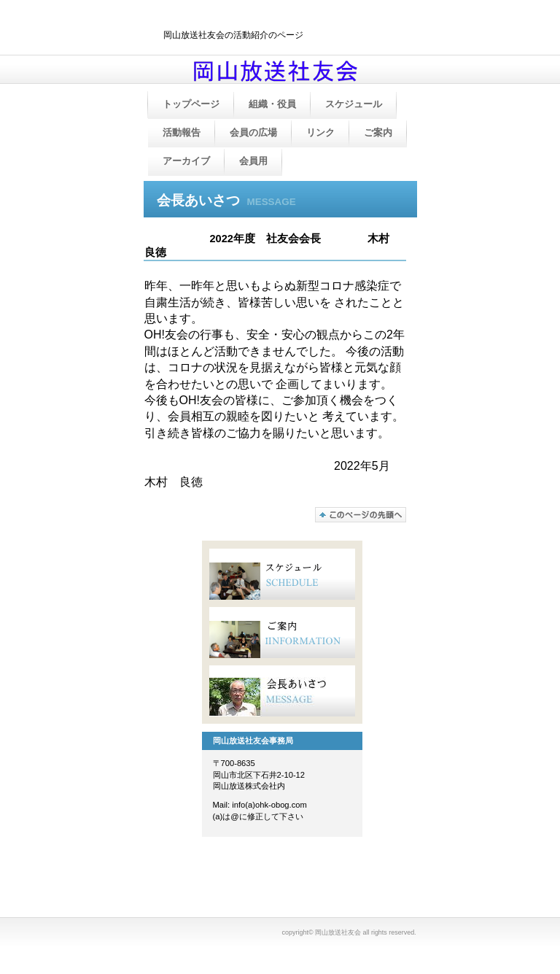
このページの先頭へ (361, 515)
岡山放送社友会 (295, 75)
